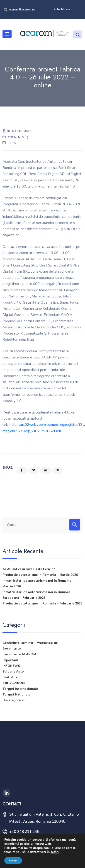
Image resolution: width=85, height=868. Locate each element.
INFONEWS (11, 666)
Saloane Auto (13, 671)
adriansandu (22, 131)
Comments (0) (18, 137)
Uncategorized (14, 700)
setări (55, 852)
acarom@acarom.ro (22, 10)
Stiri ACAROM (14, 683)
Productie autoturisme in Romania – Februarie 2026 (42, 603)
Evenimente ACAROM (19, 654)
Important (11, 660)
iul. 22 (12, 143)
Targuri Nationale (16, 694)
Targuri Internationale (20, 689)
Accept (13, 860)
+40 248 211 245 (24, 832)
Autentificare (62, 9)
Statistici (10, 677)
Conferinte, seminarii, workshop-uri (30, 643)
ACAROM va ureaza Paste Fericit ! (29, 569)
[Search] (75, 525)
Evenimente (12, 648)
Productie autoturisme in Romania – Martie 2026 (40, 575)
